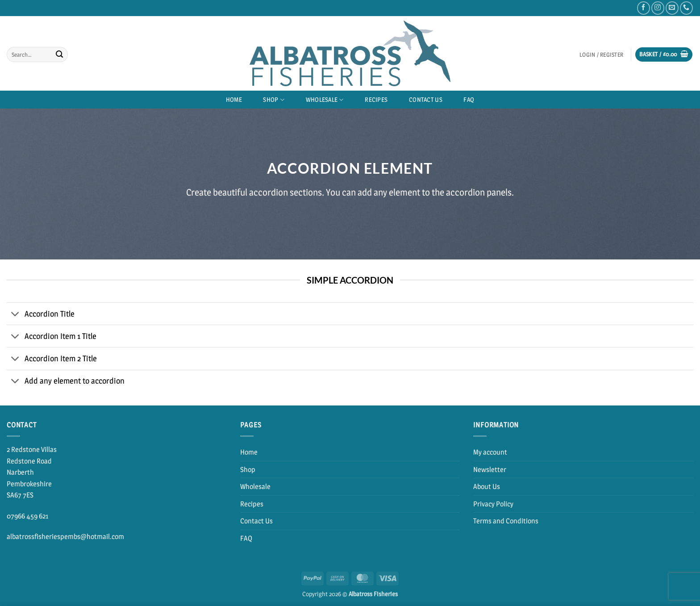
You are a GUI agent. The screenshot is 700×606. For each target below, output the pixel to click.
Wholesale (325, 100)
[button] (601, 55)
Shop (274, 100)
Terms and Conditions (506, 521)
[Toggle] (15, 315)
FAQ (469, 100)
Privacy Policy (493, 504)
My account (490, 452)
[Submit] (59, 54)
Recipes (376, 100)
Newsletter (490, 470)
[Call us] (686, 8)
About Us (487, 487)
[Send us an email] (672, 8)
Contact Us (426, 100)
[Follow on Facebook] (644, 8)
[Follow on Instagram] (658, 8)
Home (234, 100)
